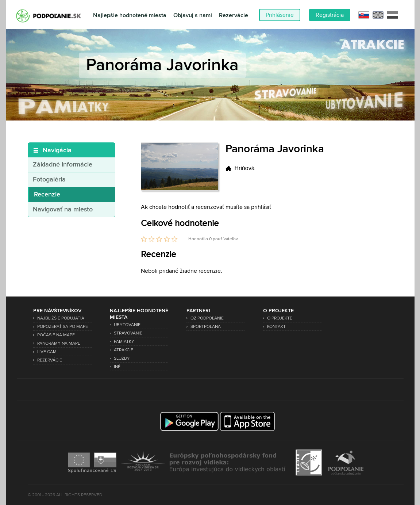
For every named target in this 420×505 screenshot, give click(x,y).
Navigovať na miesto (63, 210)
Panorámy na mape (59, 343)
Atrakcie (124, 350)
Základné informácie (63, 165)
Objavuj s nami (193, 16)
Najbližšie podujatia (61, 318)
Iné (117, 367)
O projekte (280, 318)
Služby (122, 358)
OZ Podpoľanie (207, 318)
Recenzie (47, 195)
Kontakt (276, 327)
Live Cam (47, 352)
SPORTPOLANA (206, 327)
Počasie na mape (56, 335)
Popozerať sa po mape (63, 327)
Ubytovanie (127, 325)
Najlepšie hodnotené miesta (130, 16)
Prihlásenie (280, 15)
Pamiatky (124, 342)
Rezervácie (234, 16)
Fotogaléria (49, 180)
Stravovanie (128, 333)
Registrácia (330, 15)
